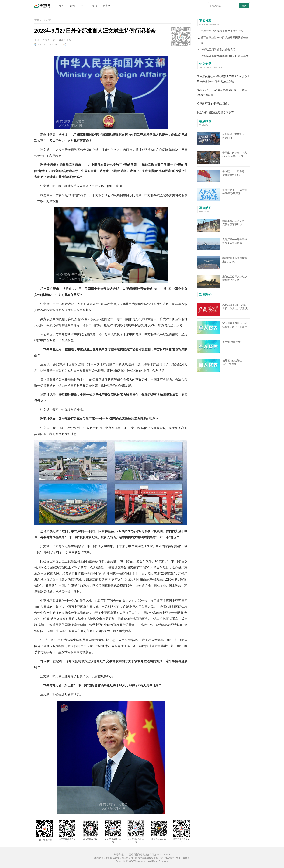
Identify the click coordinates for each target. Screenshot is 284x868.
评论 (72, 6)
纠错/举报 (119, 855)
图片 (83, 6)
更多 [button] (106, 6)
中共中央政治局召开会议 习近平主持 (222, 31)
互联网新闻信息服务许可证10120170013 (149, 855)
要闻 (61, 6)
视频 (94, 6)
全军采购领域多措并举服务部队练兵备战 (225, 56)
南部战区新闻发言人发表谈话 (218, 50)
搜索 (244, 6)
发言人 (38, 20)
